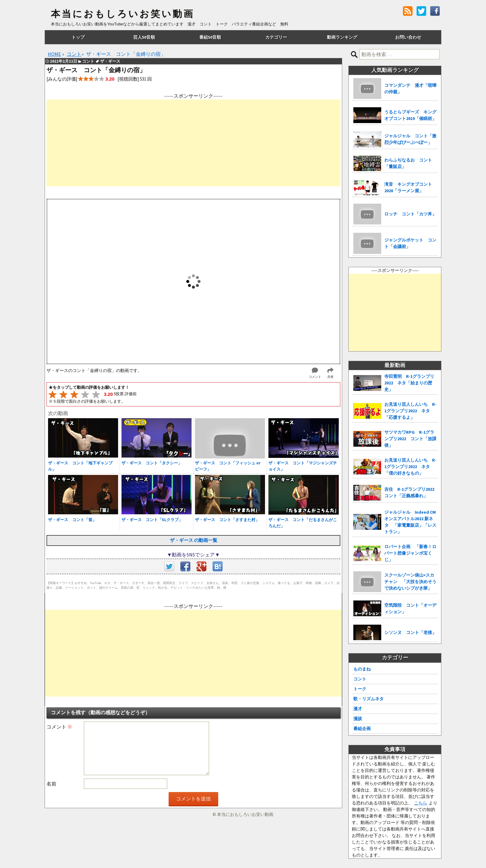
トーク (360, 689)
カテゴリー (276, 37)
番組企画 (362, 728)
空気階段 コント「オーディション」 (410, 608)
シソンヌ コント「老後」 (410, 632)
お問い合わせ (408, 37)
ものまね (362, 669)
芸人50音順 (144, 37)
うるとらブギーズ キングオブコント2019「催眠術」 (410, 115)
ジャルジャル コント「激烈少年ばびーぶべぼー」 (410, 139)
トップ (78, 37)
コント (360, 679)
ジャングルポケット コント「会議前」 (410, 243)
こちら (421, 803)
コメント (59, 727)
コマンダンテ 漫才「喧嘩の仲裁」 (410, 89)
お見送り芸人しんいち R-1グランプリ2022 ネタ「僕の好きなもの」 (410, 467)
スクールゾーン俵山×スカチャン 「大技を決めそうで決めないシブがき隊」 (410, 582)
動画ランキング (342, 37)
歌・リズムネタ (369, 699)
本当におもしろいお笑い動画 (123, 14)
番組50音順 (210, 37)
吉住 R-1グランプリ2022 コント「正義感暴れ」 (411, 492)
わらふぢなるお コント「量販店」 (408, 163)
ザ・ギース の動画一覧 (194, 540)
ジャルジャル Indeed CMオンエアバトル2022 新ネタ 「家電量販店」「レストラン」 (410, 522)
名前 (51, 784)
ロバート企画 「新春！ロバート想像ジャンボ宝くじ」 (410, 553)
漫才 (358, 709)
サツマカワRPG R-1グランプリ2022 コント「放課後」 (410, 439)
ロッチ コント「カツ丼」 (410, 214)
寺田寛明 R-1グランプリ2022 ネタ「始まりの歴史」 (409, 383)
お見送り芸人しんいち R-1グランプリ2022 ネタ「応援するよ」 (410, 411)
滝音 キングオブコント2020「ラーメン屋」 (408, 187)
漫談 (358, 719)
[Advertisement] (193, 143)
